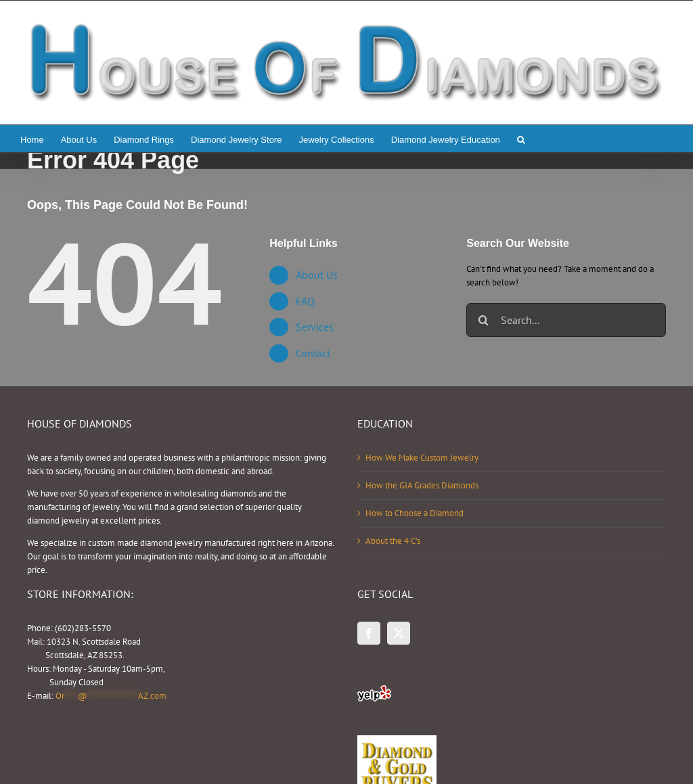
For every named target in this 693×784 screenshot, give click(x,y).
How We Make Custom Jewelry (422, 458)
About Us (317, 275)
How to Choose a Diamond (415, 513)
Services (315, 327)
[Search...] (566, 320)
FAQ (305, 301)
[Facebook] (369, 633)
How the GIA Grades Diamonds (422, 485)
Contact (313, 353)
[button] (521, 139)
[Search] (483, 320)
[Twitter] (399, 633)
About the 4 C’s (393, 541)
